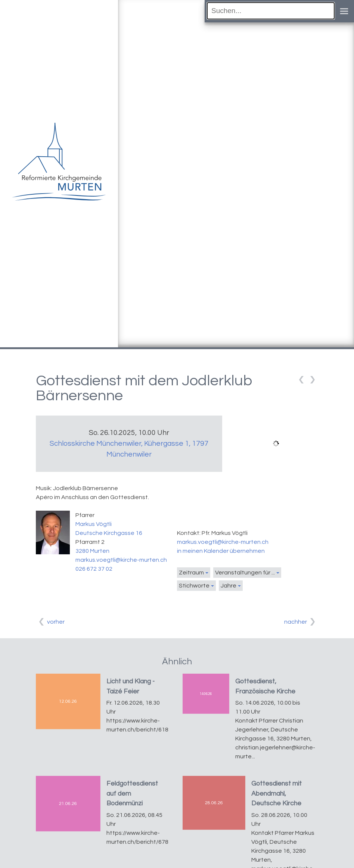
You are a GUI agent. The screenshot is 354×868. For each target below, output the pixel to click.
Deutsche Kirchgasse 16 (109, 533)
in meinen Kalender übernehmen (221, 551)
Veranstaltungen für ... (245, 573)
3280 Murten (92, 551)
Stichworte (194, 586)
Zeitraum (191, 573)
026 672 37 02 (94, 569)
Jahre (229, 586)
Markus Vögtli (94, 524)
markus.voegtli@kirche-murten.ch (121, 560)
